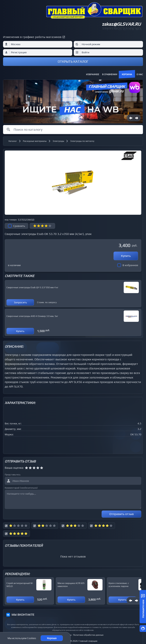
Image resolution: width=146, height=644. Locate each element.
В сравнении (110, 74)
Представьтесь (13, 475)
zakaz (121, 24)
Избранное (93, 74)
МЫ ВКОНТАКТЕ (23, 615)
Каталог (13, 141)
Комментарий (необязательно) (21, 488)
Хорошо (52, 638)
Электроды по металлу (82, 141)
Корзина (127, 74)
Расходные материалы (35, 141)
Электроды (58, 141)
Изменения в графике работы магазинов (32, 37)
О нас (140, 74)
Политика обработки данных (88, 635)
